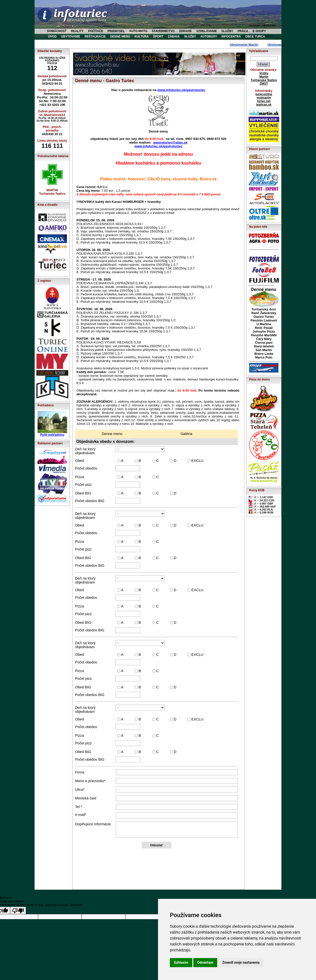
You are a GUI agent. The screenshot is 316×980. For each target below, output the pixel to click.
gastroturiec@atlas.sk (170, 142)
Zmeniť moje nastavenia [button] (241, 962)
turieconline (264, 94)
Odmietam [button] (205, 962)
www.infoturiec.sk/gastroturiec (181, 90)
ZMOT (264, 84)
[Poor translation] (18, 910)
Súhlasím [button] (181, 962)
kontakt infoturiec (263, 25)
